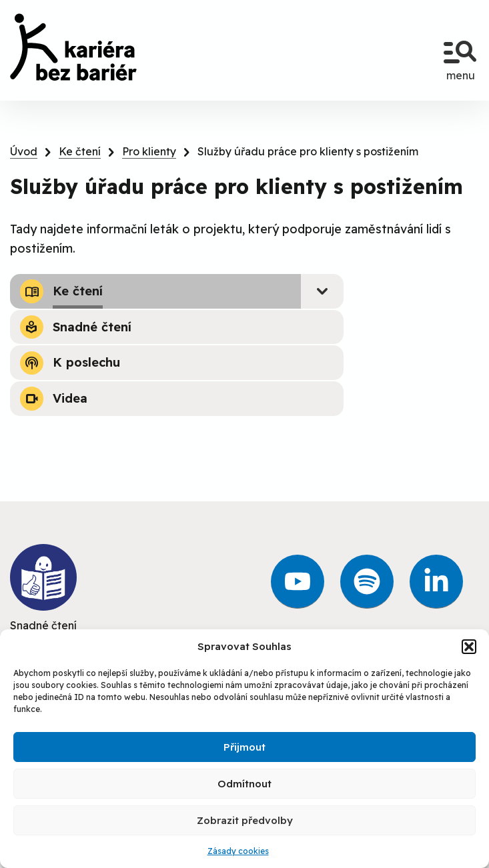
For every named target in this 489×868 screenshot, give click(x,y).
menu (460, 55)
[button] (469, 647)
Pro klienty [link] (149, 151)
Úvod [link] (24, 151)
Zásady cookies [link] (238, 851)
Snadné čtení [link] (43, 588)
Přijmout (245, 747)
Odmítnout (245, 784)
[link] (73, 47)
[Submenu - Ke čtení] (322, 291)
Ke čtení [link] (80, 151)
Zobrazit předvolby (245, 820)
